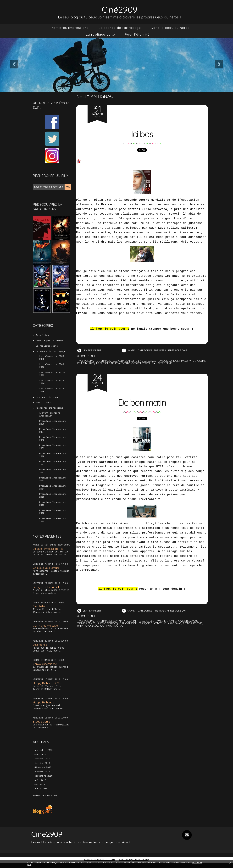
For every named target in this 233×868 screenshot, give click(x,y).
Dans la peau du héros (170, 28)
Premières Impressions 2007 (53, 433)
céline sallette (129, 361)
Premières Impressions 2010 (53, 458)
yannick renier (87, 623)
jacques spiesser (110, 363)
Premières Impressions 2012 (53, 475)
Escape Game (42, 726)
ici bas (114, 361)
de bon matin (119, 621)
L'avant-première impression (50, 417)
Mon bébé (39, 611)
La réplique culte (100, 34)
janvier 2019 (42, 768)
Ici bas (142, 134)
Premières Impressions (69, 28)
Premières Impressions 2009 (53, 450)
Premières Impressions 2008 (53, 442)
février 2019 (42, 764)
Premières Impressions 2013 (53, 483)
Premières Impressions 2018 (53, 516)
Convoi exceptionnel (46, 669)
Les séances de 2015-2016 (52, 392)
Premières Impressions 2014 (53, 491)
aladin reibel (131, 623)
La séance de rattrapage (120, 28)
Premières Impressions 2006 (53, 425)
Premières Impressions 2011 (53, 467)
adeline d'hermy (87, 363)
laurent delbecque (109, 623)
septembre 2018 (44, 781)
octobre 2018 (42, 777)
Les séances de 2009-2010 (52, 367)
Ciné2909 (120, 9)
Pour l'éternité (137, 34)
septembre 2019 (44, 755)
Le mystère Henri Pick (47, 592)
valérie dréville (170, 621)
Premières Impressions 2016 (53, 508)
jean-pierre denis (173, 363)
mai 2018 (40, 790)
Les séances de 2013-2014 (52, 383)
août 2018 (40, 786)
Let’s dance (40, 649)
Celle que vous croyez (47, 573)
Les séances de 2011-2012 (52, 375)
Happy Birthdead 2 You (47, 688)
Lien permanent (90, 350)
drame (105, 361)
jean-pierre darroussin (143, 621)
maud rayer (192, 361)
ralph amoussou (88, 626)
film (97, 361)
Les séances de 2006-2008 (52, 358)
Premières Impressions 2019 (53, 525)
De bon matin (142, 402)
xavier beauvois (191, 621)
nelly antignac (131, 363)
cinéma (90, 361)
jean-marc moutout (113, 626)
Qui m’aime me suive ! (46, 630)
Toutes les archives (45, 801)
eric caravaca (149, 361)
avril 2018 (41, 794)
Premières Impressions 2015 (53, 500)
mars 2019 (40, 760)
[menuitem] (69, 28)
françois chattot (152, 623)
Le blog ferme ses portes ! (49, 553)
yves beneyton (152, 363)
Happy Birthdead (44, 707)
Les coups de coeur (47, 399)
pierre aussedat (196, 623)
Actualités (42, 335)
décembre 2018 (43, 773)
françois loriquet (172, 361)
